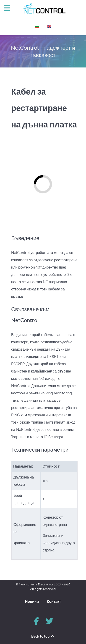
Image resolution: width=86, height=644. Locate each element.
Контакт (54, 601)
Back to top (43, 636)
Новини (32, 601)
